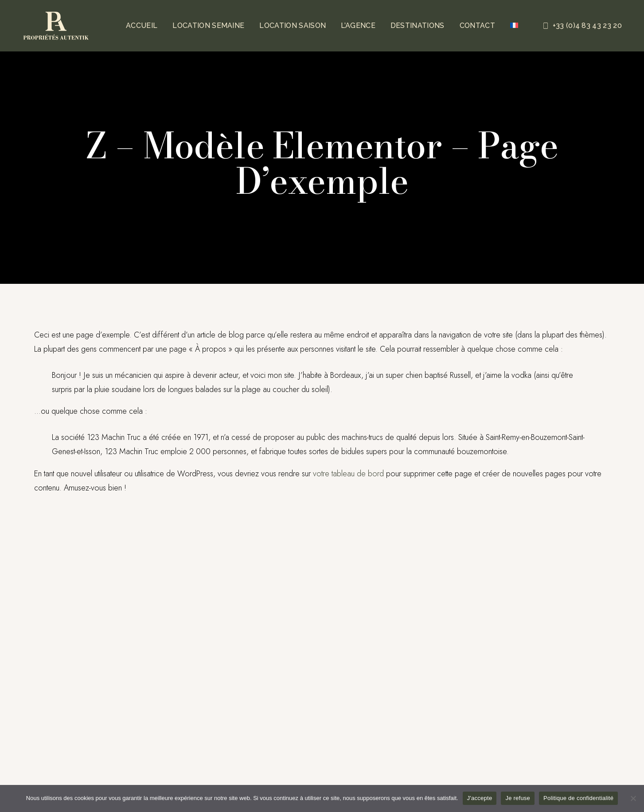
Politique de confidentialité (578, 798)
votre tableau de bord (348, 474)
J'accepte (480, 798)
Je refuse (518, 798)
